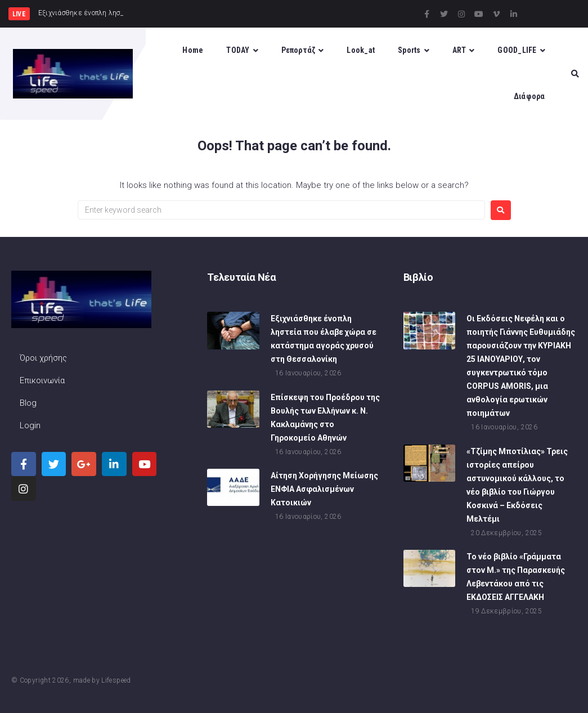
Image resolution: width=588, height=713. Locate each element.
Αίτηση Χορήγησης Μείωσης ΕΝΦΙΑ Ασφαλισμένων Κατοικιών (324, 489)
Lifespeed (116, 680)
